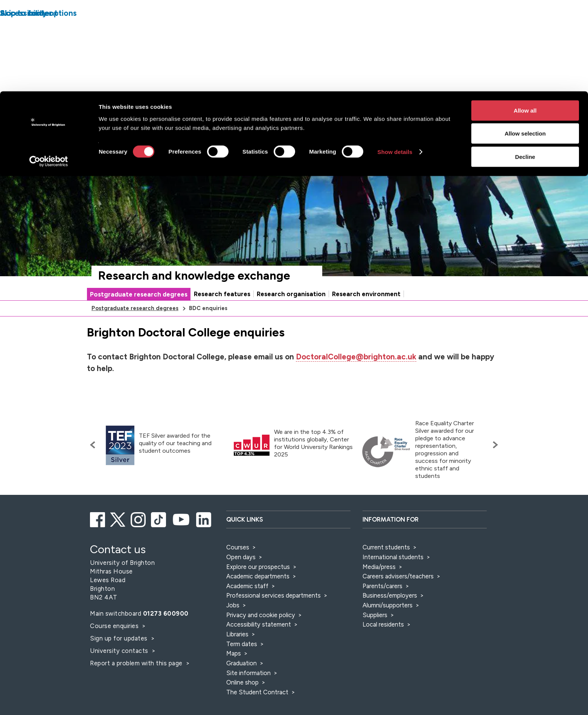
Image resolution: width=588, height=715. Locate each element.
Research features (222, 294)
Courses (238, 547)
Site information (248, 673)
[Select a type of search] (374, 129)
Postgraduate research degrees (139, 294)
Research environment (366, 294)
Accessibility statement (259, 624)
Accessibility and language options (478, 108)
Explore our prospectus (258, 567)
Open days (241, 557)
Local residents (383, 624)
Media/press (379, 567)
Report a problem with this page (137, 663)
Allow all (525, 19)
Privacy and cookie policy (261, 615)
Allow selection (525, 42)
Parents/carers (382, 586)
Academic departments (259, 576)
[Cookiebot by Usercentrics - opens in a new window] (49, 70)
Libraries (237, 634)
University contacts (119, 651)
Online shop (242, 682)
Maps (234, 653)
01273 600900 (166, 613)
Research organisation (291, 294)
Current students (386, 547)
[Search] (442, 129)
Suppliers (375, 615)
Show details (395, 61)
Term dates (242, 644)
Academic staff (247, 586)
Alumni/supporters (388, 605)
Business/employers (390, 595)
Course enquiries (115, 626)
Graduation (241, 663)
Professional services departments (274, 595)
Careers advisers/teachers (398, 576)
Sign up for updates (120, 638)
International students (393, 557)
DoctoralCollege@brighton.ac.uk (356, 357)
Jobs (233, 605)
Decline (525, 65)
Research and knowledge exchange (194, 276)
